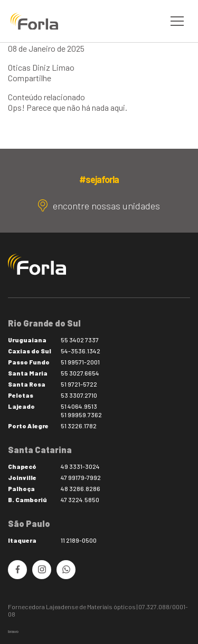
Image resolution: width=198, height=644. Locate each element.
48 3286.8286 (81, 488)
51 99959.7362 (81, 415)
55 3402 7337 (80, 340)
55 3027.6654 (80, 373)
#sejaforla (99, 179)
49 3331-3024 (80, 466)
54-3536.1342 (81, 351)
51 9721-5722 (79, 384)
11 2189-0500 (79, 540)
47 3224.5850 (80, 499)
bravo (13, 632)
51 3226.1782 (79, 426)
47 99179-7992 (81, 477)
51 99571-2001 (80, 362)
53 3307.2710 (79, 395)
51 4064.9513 (79, 406)
